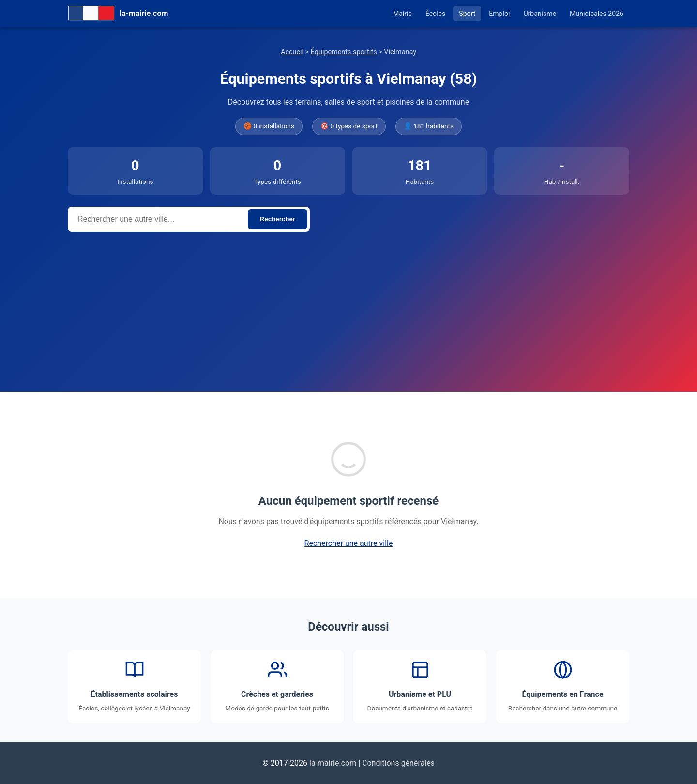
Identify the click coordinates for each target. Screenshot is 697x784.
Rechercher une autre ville (349, 543)
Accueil (292, 52)
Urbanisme (540, 14)
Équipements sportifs (344, 52)
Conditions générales (398, 763)
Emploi (499, 14)
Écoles (435, 14)
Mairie (402, 14)
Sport (467, 14)
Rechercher (278, 219)
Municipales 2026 (597, 14)
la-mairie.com (333, 763)
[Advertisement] (348, 304)
